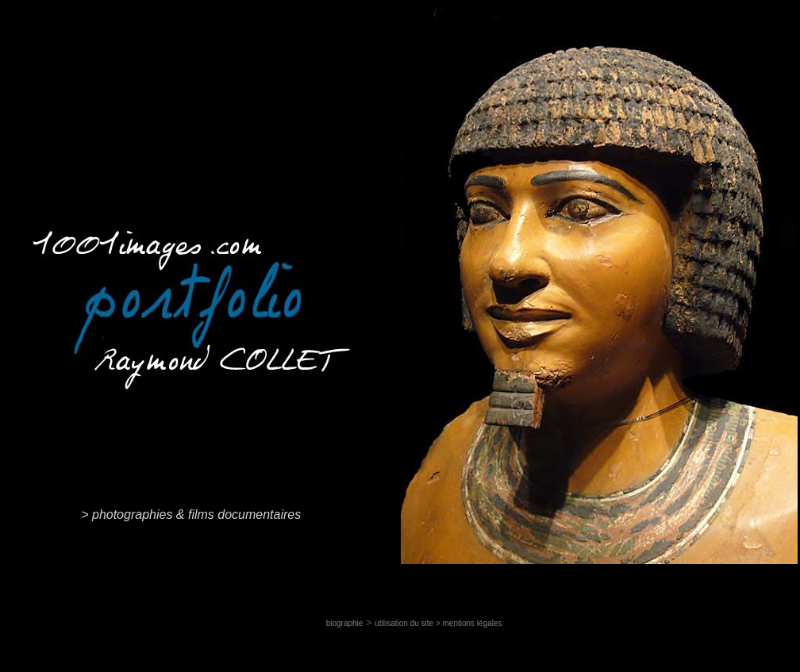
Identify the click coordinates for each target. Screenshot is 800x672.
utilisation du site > (408, 623)
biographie (345, 623)
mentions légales (473, 623)
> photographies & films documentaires (191, 515)
